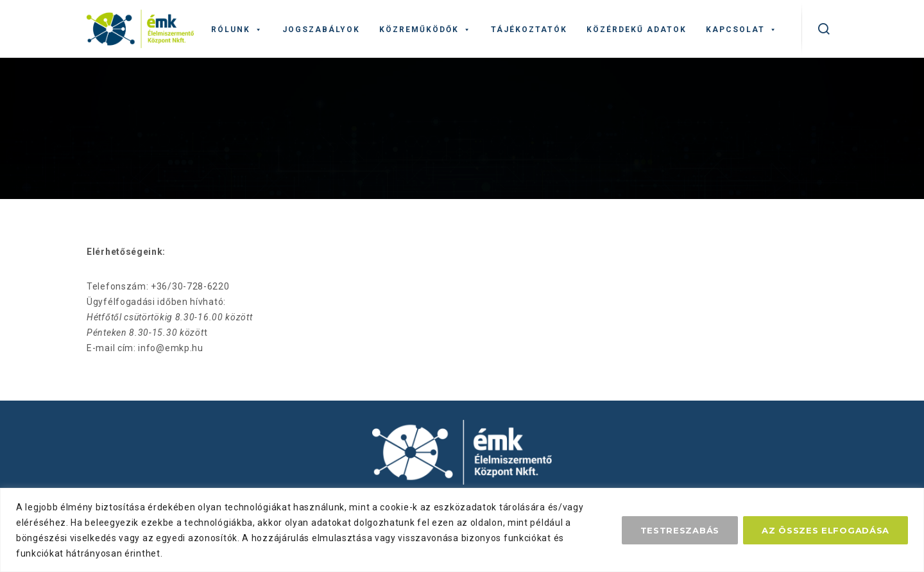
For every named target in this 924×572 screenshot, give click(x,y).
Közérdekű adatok (637, 30)
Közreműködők (425, 30)
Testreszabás (680, 530)
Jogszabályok (321, 30)
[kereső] (824, 29)
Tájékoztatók (529, 30)
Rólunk (237, 30)
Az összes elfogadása (826, 530)
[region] (462, 530)
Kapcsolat (742, 30)
